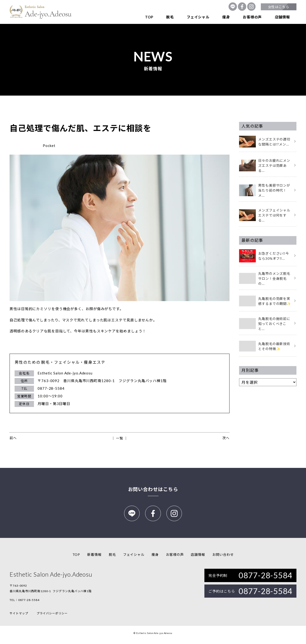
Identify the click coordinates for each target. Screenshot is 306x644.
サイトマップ (19, 617)
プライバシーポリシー (52, 617)
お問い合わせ (223, 558)
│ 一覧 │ (119, 438)
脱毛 (170, 17)
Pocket (49, 146)
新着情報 (94, 558)
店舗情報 (282, 17)
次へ (226, 438)
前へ (13, 438)
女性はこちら (279, 7)
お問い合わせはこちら (153, 489)
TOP (149, 17)
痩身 (226, 17)
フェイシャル (198, 17)
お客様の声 (252, 17)
